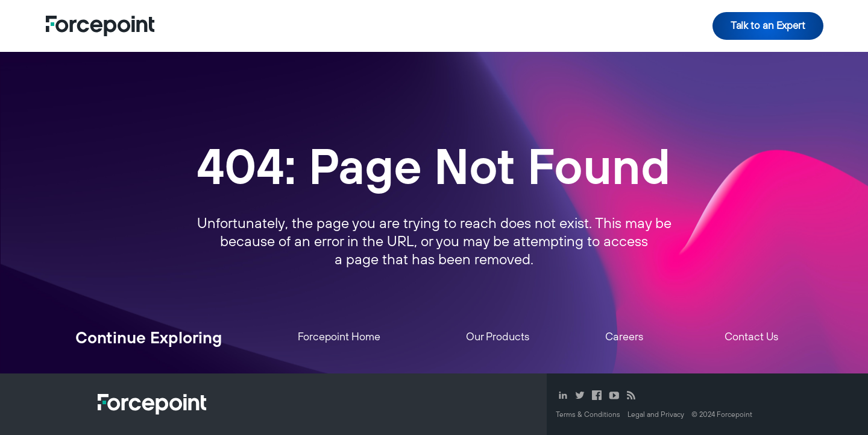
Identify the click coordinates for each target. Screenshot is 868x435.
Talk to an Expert (768, 26)
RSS (631, 395)
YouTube (614, 395)
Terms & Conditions (588, 415)
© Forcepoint (722, 415)
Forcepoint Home (339, 337)
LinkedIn (563, 395)
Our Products (498, 337)
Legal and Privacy (656, 415)
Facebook (597, 395)
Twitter (580, 395)
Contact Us (751, 337)
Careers (624, 337)
